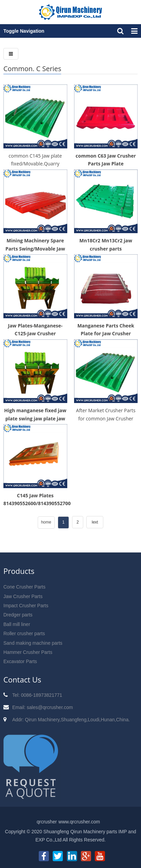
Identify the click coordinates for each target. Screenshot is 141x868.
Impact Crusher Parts (26, 606)
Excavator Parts (20, 661)
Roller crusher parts (24, 633)
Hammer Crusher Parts (28, 652)
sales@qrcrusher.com (50, 707)
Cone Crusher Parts (24, 587)
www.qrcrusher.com (79, 822)
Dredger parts (18, 615)
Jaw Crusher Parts (23, 596)
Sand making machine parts (33, 643)
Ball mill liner (17, 624)
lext (95, 522)
